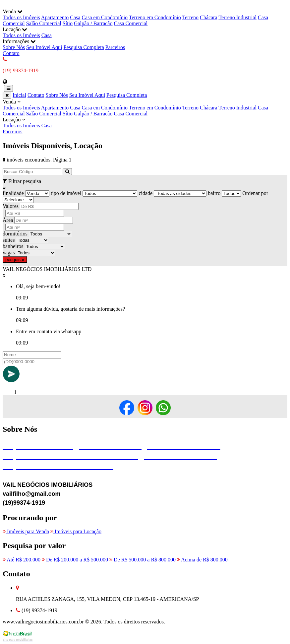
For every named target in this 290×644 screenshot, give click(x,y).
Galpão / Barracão (93, 23)
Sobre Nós (14, 47)
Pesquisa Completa (84, 47)
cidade (145, 193)
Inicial (19, 95)
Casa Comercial (131, 23)
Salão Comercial (44, 23)
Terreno (191, 17)
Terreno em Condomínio (155, 17)
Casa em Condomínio (105, 17)
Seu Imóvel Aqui (44, 47)
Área (8, 220)
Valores (11, 206)
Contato (11, 53)
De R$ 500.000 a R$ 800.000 (143, 560)
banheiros (13, 246)
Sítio (68, 23)
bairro (214, 193)
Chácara (208, 17)
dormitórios (15, 234)
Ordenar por (255, 193)
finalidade (13, 193)
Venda (145, 108)
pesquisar (15, 259)
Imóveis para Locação (76, 531)
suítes (9, 240)
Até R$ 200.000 (22, 560)
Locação (145, 123)
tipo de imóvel (66, 193)
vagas (9, 253)
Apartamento (55, 17)
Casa (75, 17)
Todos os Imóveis (21, 17)
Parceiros (115, 47)
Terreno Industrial (237, 17)
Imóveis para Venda (26, 531)
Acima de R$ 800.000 (202, 560)
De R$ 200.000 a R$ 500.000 (75, 560)
